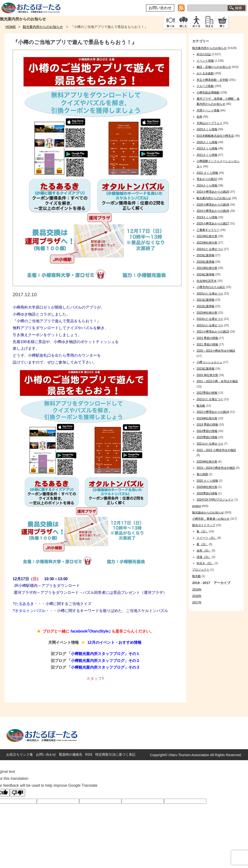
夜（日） (202, 544)
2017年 (197, 602)
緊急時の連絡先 (71, 754)
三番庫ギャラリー (208, 230)
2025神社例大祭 (207, 313)
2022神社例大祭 (207, 236)
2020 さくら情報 (207, 481)
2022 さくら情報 (207, 173)
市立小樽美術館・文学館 (212, 80)
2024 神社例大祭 (207, 375)
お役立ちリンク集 (20, 754)
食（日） (202, 531)
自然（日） (204, 551)
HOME (11, 27)
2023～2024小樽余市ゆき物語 (216, 468)
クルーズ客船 (205, 86)
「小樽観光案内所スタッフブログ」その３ (103, 667)
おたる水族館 (205, 73)
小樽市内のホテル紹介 (211, 287)
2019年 (197, 590)
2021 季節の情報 (207, 344)
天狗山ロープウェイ (209, 123)
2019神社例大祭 (207, 418)
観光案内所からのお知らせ (43, 27)
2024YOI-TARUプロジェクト (215, 500)
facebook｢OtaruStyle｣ (91, 631)
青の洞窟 (202, 474)
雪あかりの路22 (207, 179)
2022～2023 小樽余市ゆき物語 (216, 450)
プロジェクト (201, 570)
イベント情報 (205, 61)
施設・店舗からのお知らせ (214, 67)
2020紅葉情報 (206, 262)
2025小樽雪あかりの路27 (213, 224)
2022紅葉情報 (206, 306)
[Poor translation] (17, 793)
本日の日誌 (204, 54)
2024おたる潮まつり (210, 249)
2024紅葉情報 (206, 274)
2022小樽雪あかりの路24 (213, 412)
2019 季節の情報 (207, 425)
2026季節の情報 (207, 493)
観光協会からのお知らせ (208, 513)
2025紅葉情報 (206, 255)
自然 (199, 117)
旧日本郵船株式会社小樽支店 (215, 136)
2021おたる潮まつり (210, 444)
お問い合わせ (160, 8)
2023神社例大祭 (207, 243)
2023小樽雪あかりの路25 (213, 192)
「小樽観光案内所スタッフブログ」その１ (103, 654)
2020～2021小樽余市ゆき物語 (216, 351)
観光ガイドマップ (204, 525)
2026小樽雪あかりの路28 (213, 205)
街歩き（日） (205, 563)
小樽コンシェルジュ (209, 362)
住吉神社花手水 (207, 281)
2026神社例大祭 (207, 487)
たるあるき (24, 604)
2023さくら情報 (207, 148)
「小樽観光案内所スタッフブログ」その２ (103, 661)
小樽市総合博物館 (208, 93)
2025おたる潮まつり (210, 294)
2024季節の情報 (207, 431)
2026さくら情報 (207, 142)
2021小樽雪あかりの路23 (213, 332)
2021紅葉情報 (206, 300)
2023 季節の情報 (207, 338)
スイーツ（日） (207, 538)
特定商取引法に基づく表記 (115, 754)
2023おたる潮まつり (210, 325)
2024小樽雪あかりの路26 (213, 211)
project (197, 506)
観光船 (201, 406)
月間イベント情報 (208, 110)
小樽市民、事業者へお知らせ (211, 519)
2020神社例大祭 (207, 462)
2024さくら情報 (207, 186)
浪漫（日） (204, 557)
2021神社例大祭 (207, 268)
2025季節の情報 (207, 437)
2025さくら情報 (207, 129)
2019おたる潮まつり (210, 319)
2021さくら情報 (207, 155)
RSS (89, 754)
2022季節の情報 (207, 393)
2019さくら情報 (207, 217)
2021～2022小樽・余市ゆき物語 (217, 381)
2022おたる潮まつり (210, 399)
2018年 (197, 596)
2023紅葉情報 (206, 369)
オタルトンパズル (30, 611)
